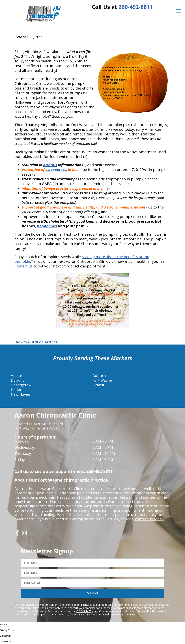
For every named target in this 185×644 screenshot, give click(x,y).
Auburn (99, 376)
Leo (96, 390)
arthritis (50, 165)
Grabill (98, 385)
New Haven (21, 394)
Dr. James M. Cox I (57, 614)
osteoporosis (56, 170)
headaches (47, 226)
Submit (93, 593)
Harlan (17, 390)
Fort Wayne (102, 380)
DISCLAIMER (84, 611)
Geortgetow (21, 385)
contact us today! (150, 519)
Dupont (17, 380)
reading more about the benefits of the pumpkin (82, 259)
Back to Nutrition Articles (36, 342)
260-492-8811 (136, 7)
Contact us (24, 266)
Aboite (16, 376)
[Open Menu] (178, 11)
